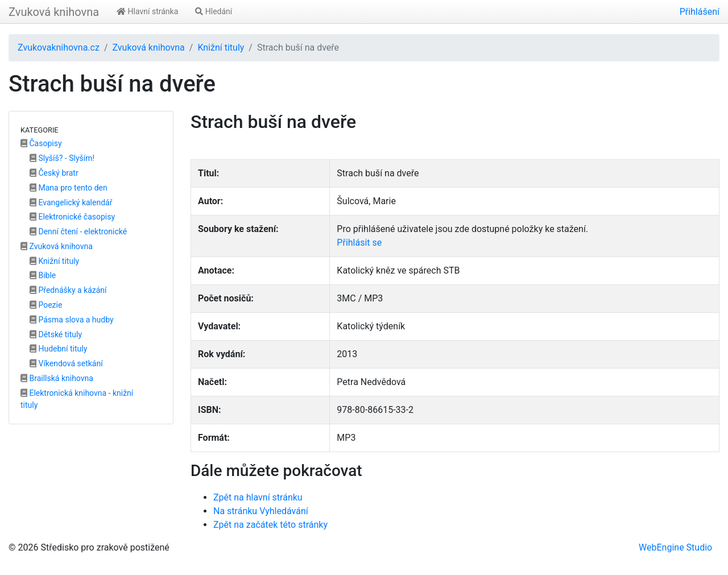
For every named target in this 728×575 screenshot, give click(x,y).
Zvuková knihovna (54, 12)
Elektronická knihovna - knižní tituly (77, 399)
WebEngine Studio (675, 547)
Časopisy (41, 143)
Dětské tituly (56, 334)
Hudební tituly (58, 349)
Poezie (46, 305)
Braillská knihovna (57, 378)
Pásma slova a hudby (72, 320)
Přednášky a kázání (68, 290)
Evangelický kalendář (71, 202)
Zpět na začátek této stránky (270, 525)
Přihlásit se (359, 243)
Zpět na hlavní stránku (258, 497)
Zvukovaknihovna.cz (59, 47)
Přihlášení (700, 12)
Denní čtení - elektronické (78, 231)
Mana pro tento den (69, 188)
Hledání (214, 11)
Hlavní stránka (147, 11)
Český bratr (54, 173)
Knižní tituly (221, 47)
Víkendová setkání (66, 363)
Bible (43, 275)
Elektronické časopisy (72, 217)
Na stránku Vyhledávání (261, 511)
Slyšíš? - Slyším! (62, 158)
